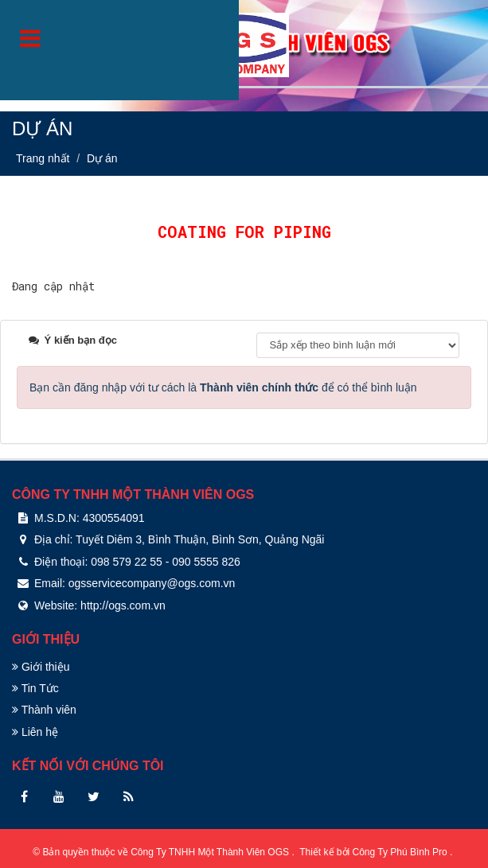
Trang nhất (43, 158)
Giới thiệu (41, 667)
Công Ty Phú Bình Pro (402, 852)
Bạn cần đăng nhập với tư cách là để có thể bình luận (223, 387)
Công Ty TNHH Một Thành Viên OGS (211, 852)
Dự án (102, 158)
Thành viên (44, 710)
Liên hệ (35, 732)
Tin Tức (35, 688)
